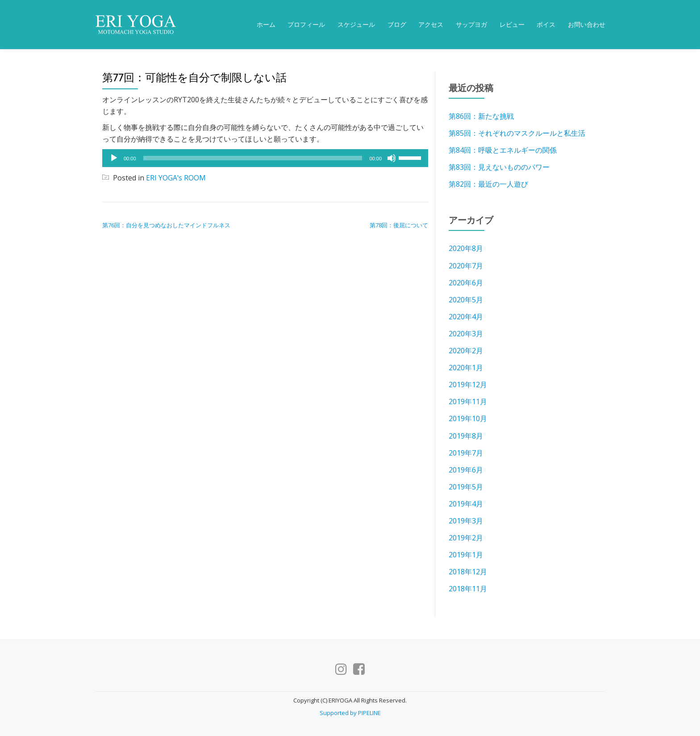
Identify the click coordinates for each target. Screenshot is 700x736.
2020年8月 (466, 248)
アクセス (431, 25)
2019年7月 (466, 452)
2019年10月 (468, 418)
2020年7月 (466, 265)
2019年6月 (466, 469)
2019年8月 (466, 435)
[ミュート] (392, 158)
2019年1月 (466, 554)
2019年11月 (468, 401)
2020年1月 (466, 367)
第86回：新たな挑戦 (481, 116)
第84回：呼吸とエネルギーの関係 (503, 150)
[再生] (114, 158)
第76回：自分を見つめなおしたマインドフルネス (166, 225)
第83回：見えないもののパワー (499, 167)
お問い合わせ (587, 25)
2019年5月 (466, 486)
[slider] (253, 158)
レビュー (512, 25)
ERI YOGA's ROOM (176, 178)
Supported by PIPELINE (350, 711)
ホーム (266, 25)
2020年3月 (466, 333)
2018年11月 (468, 588)
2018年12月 (468, 571)
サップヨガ (471, 25)
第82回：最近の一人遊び (488, 184)
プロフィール (306, 25)
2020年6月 (466, 282)
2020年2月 (466, 350)
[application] (265, 158)
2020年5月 (466, 299)
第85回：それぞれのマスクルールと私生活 (517, 133)
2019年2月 (466, 537)
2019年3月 (466, 520)
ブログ (397, 25)
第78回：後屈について (399, 225)
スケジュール (356, 25)
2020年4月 (466, 316)
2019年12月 (468, 384)
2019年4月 (466, 503)
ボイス (546, 25)
